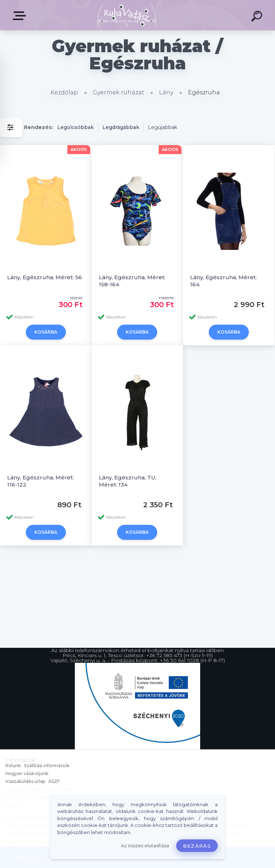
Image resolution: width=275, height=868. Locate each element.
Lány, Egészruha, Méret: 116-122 (40, 481)
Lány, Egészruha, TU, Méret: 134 (128, 481)
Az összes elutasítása (145, 846)
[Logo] (127, 15)
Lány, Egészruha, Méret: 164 (223, 281)
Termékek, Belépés (21, 16)
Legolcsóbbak (76, 127)
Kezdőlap (64, 92)
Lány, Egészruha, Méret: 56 (45, 277)
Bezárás (197, 846)
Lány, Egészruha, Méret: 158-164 (132, 281)
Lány (166, 92)
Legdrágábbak (121, 127)
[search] (258, 17)
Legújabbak (163, 127)
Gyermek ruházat (119, 92)
